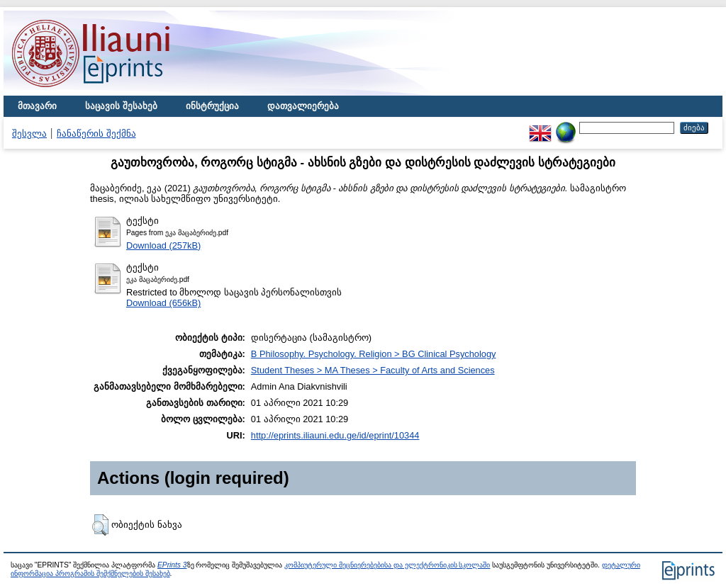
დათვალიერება (303, 106)
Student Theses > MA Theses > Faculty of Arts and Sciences (373, 370)
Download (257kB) (163, 245)
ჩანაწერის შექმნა (96, 134)
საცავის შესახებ (121, 106)
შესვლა (29, 134)
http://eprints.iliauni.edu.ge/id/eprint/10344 (335, 435)
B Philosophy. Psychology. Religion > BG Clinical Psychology (374, 354)
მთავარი (37, 106)
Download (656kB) (163, 303)
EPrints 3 (172, 565)
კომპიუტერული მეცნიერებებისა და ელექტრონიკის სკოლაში (387, 565)
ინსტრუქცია (212, 106)
